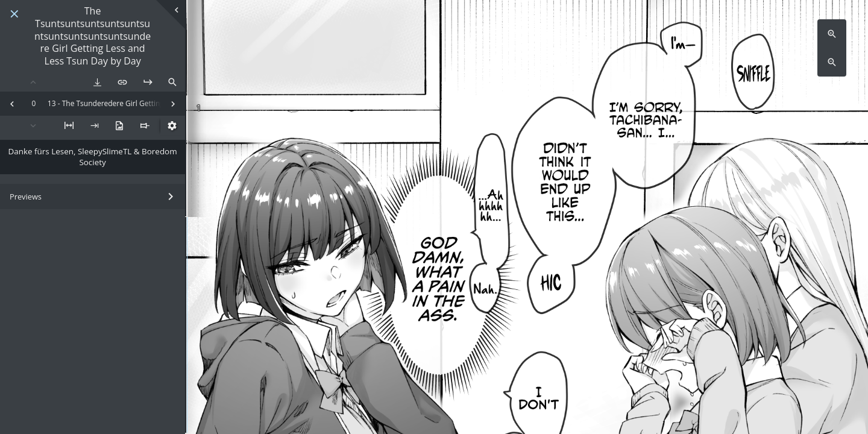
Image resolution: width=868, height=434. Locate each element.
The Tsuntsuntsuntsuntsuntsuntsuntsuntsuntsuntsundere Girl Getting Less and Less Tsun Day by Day (93, 36)
